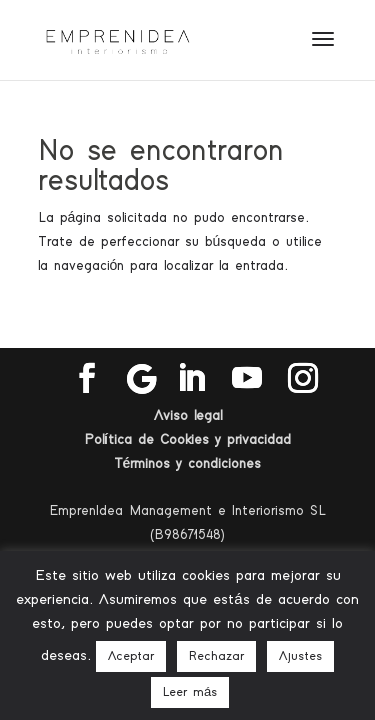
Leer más (190, 692)
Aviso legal (188, 416)
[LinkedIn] (191, 379)
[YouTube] (247, 379)
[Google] (142, 379)
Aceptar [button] (131, 656)
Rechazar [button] (216, 656)
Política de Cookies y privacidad (187, 440)
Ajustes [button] (300, 656)
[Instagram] (303, 379)
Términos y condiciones (188, 464)
